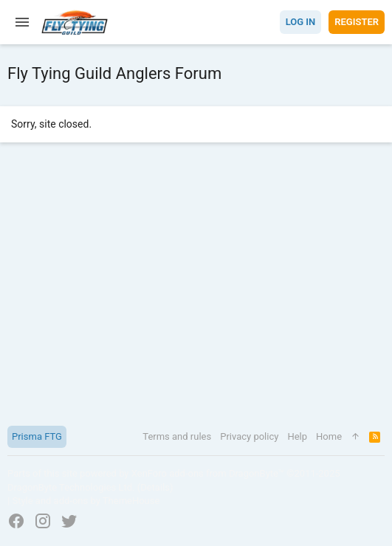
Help (297, 436)
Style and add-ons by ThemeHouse (86, 501)
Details (155, 487)
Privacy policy (249, 436)
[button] (23, 22)
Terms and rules (177, 436)
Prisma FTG (37, 436)
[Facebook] (16, 521)
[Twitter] (69, 521)
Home (329, 436)
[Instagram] (43, 521)
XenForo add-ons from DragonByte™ (208, 473)
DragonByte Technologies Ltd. (71, 487)
